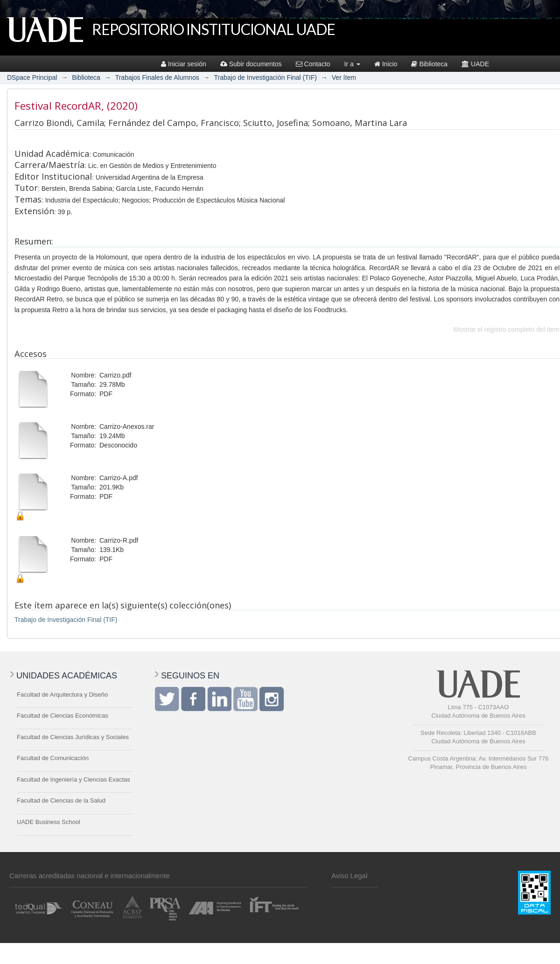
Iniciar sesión (184, 64)
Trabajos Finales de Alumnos (157, 77)
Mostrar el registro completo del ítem (507, 329)
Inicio (386, 64)
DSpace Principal (32, 77)
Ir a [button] (352, 64)
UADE (475, 64)
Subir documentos (251, 64)
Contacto (313, 64)
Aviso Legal (349, 876)
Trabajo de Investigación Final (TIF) (265, 77)
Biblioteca (429, 64)
